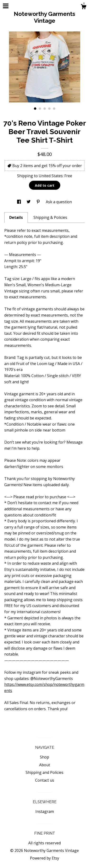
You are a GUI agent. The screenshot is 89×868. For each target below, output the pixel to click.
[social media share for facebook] (19, 202)
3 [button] (45, 109)
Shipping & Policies (50, 217)
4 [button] (49, 109)
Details (16, 217)
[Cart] (84, 7)
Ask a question (59, 202)
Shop (44, 757)
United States (51, 176)
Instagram (45, 811)
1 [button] (35, 109)
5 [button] (54, 109)
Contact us (45, 780)
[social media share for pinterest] (39, 202)
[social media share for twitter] (29, 202)
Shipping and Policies (44, 772)
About (45, 765)
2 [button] (40, 109)
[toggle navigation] (6, 6)
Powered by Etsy (44, 858)
